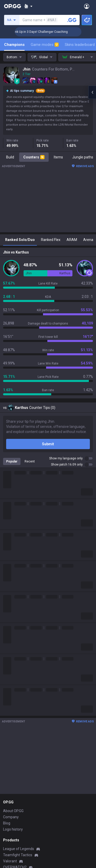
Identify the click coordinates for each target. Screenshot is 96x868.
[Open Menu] (87, 6)
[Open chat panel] (92, 92)
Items (58, 157)
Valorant (10, 861)
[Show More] (28, 6)
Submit (48, 444)
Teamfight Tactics (18, 855)
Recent (30, 461)
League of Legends (19, 849)
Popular (12, 461)
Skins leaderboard (80, 45)
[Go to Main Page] (13, 6)
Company (11, 817)
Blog (7, 823)
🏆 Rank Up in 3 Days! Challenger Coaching (44, 32)
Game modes (45, 45)
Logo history (13, 829)
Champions (14, 45)
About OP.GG (13, 811)
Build (10, 157)
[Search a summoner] (72, 20)
